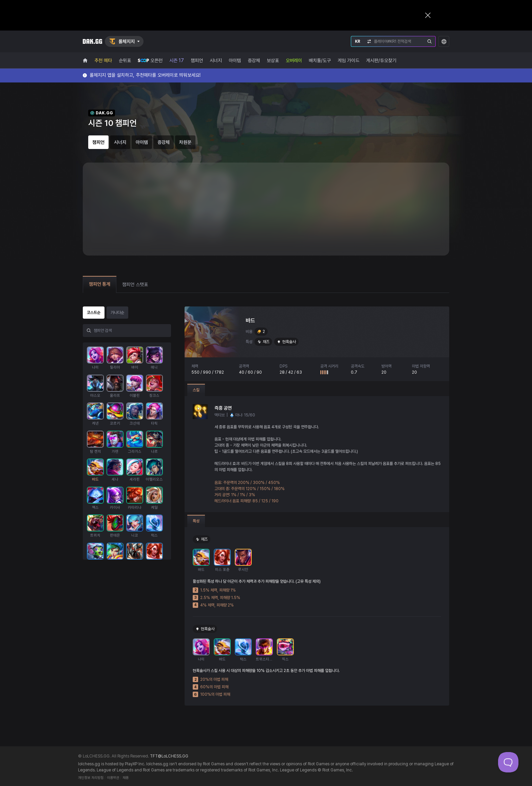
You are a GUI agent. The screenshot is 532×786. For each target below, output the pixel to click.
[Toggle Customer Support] (508, 762)
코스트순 (94, 313)
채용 (126, 778)
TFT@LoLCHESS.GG (169, 756)
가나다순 (117, 313)
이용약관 (113, 778)
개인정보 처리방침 (91, 778)
